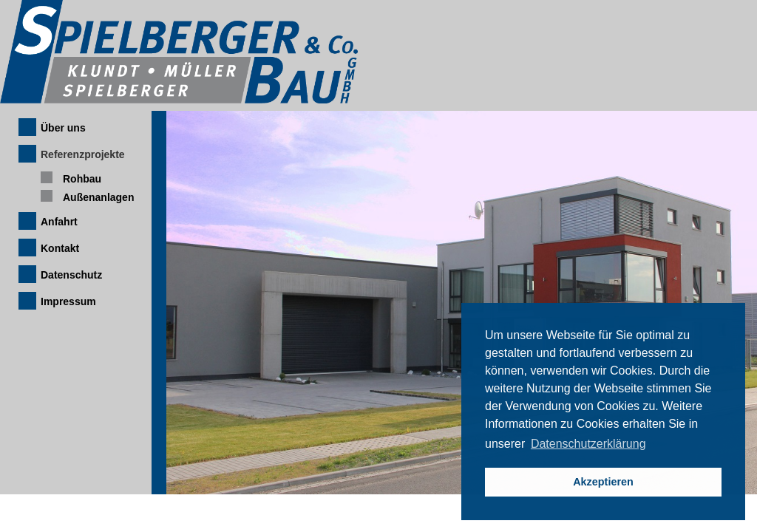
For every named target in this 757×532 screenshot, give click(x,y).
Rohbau (82, 179)
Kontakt (60, 248)
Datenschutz (71, 275)
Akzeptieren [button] (603, 482)
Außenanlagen (98, 197)
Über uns (63, 128)
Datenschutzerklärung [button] (588, 444)
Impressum (68, 301)
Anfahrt (59, 222)
